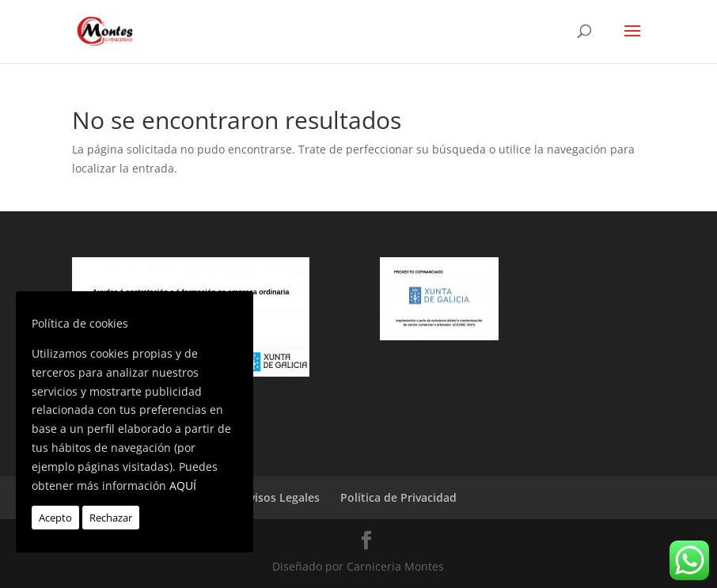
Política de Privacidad (398, 497)
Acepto (55, 518)
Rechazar (111, 518)
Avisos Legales (281, 497)
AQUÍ (183, 486)
